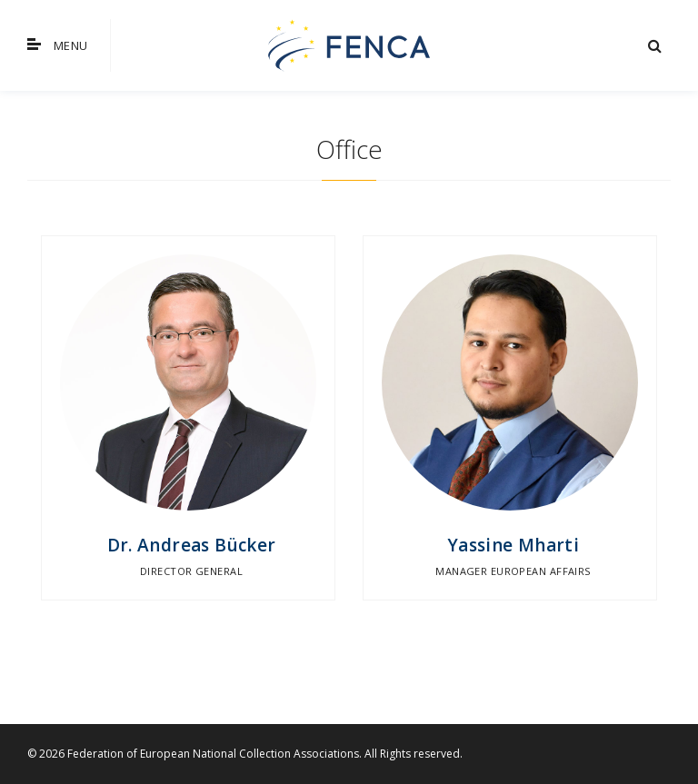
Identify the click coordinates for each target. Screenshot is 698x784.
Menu (57, 45)
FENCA (349, 45)
